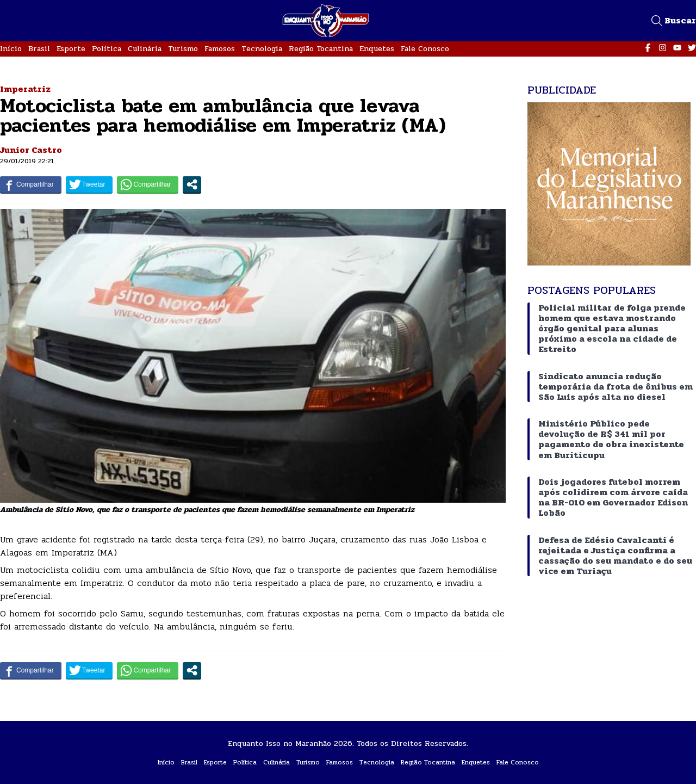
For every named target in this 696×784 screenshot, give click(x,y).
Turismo (183, 49)
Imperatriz (25, 89)
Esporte (71, 49)
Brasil (39, 49)
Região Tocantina (321, 49)
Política (107, 49)
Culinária (145, 49)
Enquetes (377, 49)
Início (11, 49)
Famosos (220, 49)
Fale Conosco (425, 49)
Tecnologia (262, 49)
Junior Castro (31, 150)
